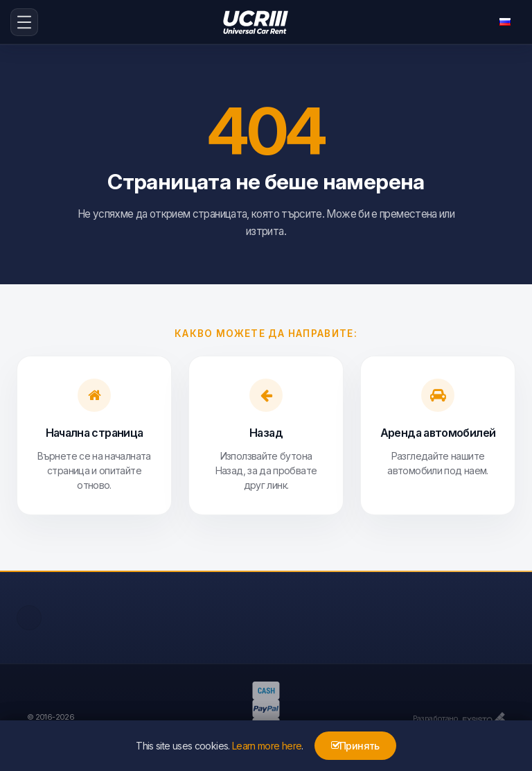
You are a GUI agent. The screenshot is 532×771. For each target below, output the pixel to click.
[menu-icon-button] (24, 22)
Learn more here (267, 746)
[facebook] (29, 618)
